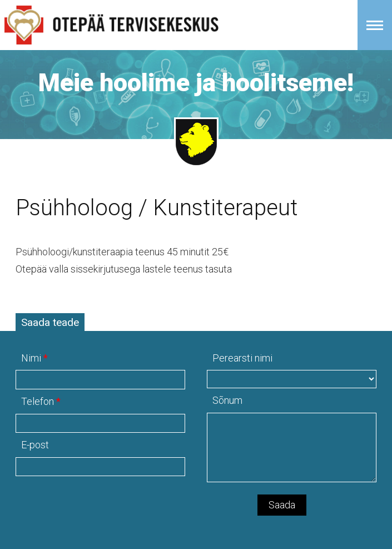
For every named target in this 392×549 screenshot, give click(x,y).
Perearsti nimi (242, 358)
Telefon (38, 401)
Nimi (31, 358)
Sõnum (227, 400)
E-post (35, 445)
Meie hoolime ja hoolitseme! (196, 83)
